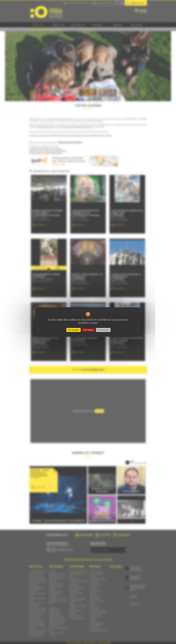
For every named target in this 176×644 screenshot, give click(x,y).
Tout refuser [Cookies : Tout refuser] (88, 330)
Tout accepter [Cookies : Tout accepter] (74, 330)
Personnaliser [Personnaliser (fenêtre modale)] (103, 330)
